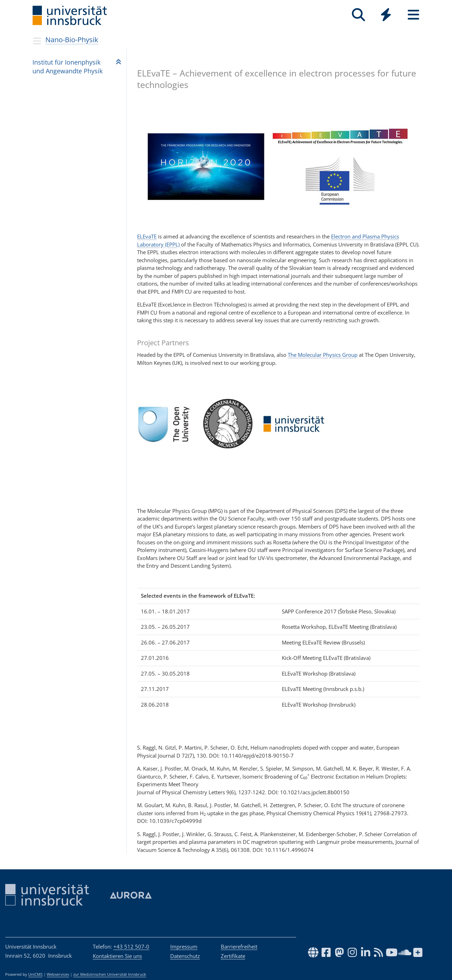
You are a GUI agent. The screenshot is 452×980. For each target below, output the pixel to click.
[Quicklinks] (386, 15)
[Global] (386, 16)
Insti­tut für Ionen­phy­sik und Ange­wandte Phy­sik (67, 67)
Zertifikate (233, 956)
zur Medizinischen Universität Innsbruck (110, 974)
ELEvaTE (147, 236)
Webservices (58, 974)
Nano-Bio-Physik (72, 40)
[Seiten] (413, 15)
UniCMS (35, 974)
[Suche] (358, 15)
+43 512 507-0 (131, 946)
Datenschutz (185, 956)
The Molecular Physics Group (323, 355)
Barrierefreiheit (239, 946)
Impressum (184, 946)
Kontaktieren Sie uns (117, 956)
